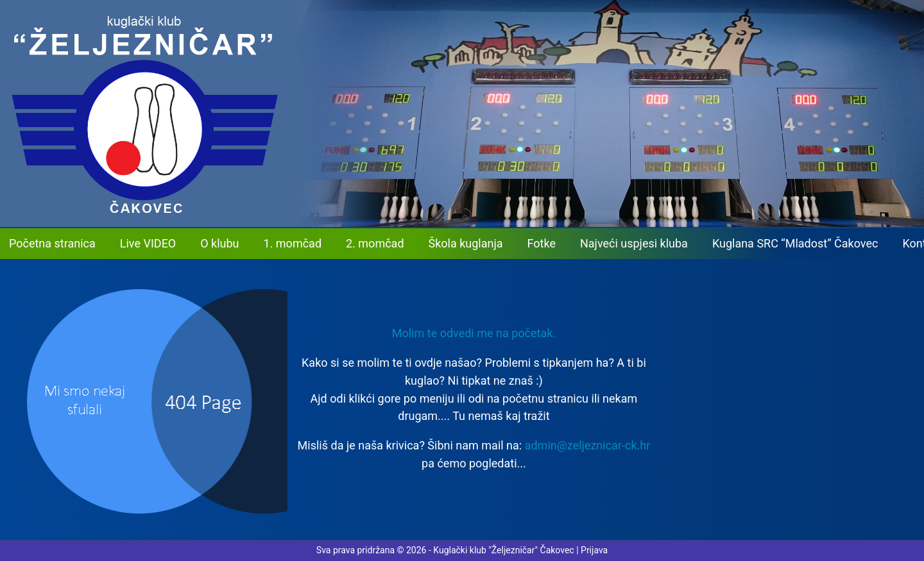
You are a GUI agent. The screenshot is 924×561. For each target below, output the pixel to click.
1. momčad (293, 243)
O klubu (219, 243)
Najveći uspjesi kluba (634, 243)
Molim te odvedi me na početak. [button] (474, 333)
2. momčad (375, 243)
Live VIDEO (148, 243)
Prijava (594, 550)
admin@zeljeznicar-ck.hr (588, 445)
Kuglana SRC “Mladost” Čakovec (795, 243)
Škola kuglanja (466, 243)
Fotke (542, 243)
